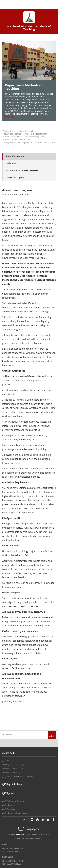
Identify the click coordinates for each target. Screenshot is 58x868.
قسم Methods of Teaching (13, 801)
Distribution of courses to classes (22, 170)
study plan (11, 163)
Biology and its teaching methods (18, 142)
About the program (46, 142)
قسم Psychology (9, 809)
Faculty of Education (12, 134)
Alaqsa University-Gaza (13, 131)
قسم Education (9, 805)
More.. (9, 117)
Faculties (32, 131)
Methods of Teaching (12, 137)
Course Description (15, 177)
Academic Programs (35, 137)
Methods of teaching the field (16, 139)
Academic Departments (36, 134)
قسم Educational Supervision (15, 813)
